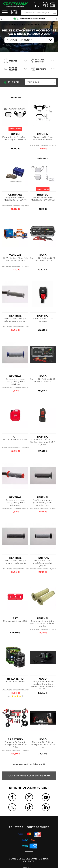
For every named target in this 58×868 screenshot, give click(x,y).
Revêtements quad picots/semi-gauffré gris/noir (43, 563)
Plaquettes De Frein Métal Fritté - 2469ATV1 (15, 199)
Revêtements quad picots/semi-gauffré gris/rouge (15, 502)
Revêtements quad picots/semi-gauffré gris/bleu (15, 381)
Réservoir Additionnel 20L (15, 621)
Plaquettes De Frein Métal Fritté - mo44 (43, 138)
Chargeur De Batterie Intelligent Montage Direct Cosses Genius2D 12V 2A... (43, 684)
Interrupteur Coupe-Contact (43, 320)
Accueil (6, 25)
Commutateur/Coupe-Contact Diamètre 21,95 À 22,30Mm (43, 442)
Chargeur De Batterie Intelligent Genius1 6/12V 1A (43, 745)
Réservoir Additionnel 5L (15, 439)
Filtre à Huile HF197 (15, 681)
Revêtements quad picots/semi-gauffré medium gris (43, 502)
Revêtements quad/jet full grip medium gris (15, 562)
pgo (43, 25)
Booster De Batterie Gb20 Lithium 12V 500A (43, 380)
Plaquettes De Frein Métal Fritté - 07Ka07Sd (43, 199)
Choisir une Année (19, 40)
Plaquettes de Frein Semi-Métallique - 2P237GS (15, 138)
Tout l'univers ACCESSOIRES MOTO (29, 776)
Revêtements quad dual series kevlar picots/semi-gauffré (43, 623)
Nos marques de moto (25, 25)
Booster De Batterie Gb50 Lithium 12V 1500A (43, 259)
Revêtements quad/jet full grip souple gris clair (15, 320)
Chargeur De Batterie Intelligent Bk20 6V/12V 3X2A (15, 745)
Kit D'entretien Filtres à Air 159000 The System (15, 259)
